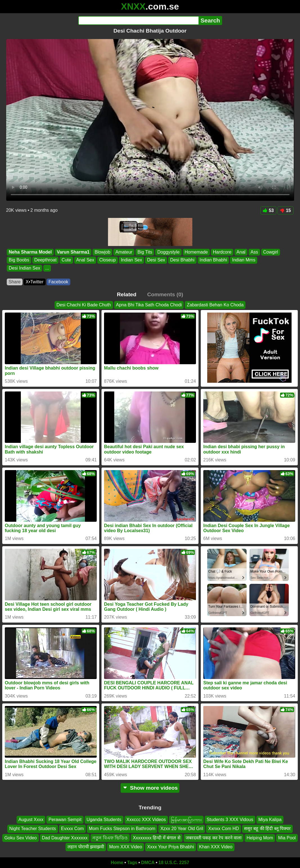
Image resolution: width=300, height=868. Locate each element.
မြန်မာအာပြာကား (186, 820)
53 (268, 210)
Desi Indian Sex (24, 268)
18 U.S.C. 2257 (174, 863)
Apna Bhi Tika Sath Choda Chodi (149, 305)
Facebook (58, 282)
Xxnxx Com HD (223, 829)
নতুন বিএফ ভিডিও (110, 838)
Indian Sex (131, 260)
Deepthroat (45, 260)
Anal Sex (85, 260)
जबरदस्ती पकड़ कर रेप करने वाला (214, 838)
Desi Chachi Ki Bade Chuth (84, 305)
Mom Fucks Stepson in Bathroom (122, 829)
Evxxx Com (72, 829)
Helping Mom (260, 838)
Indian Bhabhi (213, 260)
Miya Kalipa (270, 820)
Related (127, 294)
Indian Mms (244, 260)
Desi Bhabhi (182, 260)
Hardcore (222, 252)
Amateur (124, 252)
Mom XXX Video (126, 847)
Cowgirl (270, 252)
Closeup (107, 260)
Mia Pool (287, 838)
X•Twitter (34, 282)
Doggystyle (168, 252)
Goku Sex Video (20, 838)
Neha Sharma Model (30, 252)
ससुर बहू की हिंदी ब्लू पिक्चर (267, 829)
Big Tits (145, 252)
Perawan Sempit (65, 820)
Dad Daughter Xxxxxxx (65, 838)
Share (15, 282)
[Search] (138, 20)
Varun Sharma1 (73, 252)
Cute (66, 260)
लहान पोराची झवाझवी (86, 847)
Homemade (196, 252)
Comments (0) (165, 294)
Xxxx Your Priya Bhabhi (170, 847)
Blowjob (102, 252)
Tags (132, 863)
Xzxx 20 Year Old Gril (182, 829)
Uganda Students (104, 820)
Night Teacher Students (33, 829)
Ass (254, 252)
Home (117, 863)
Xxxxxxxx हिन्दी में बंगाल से (156, 838)
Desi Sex (156, 260)
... (47, 268)
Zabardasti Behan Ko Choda (215, 305)
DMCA (148, 863)
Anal (241, 252)
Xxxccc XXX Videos (146, 820)
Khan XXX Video (216, 847)
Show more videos (150, 788)
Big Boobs (19, 260)
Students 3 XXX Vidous (230, 820)
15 (286, 210)
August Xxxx (31, 820)
